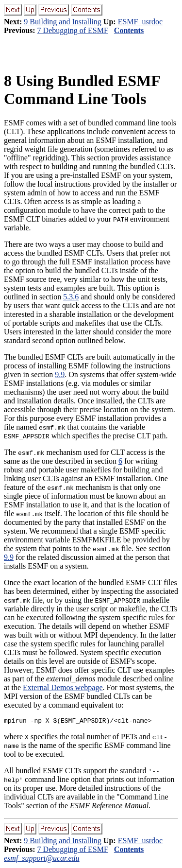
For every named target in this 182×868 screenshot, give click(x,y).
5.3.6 (71, 297)
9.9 (60, 374)
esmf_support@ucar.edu (42, 859)
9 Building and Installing (63, 22)
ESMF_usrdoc (140, 22)
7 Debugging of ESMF (73, 30)
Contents (129, 30)
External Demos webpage (63, 687)
